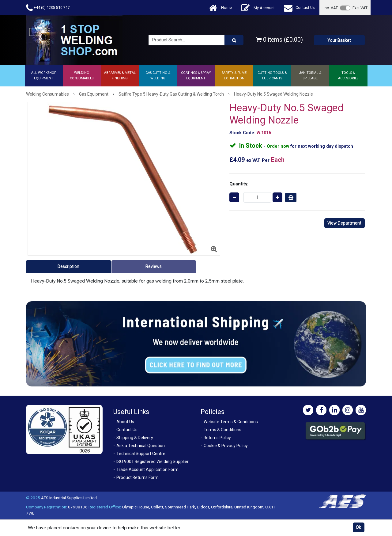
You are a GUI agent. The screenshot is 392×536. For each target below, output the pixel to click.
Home (221, 8)
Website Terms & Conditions (231, 422)
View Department (344, 223)
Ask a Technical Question (141, 446)
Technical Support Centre (141, 454)
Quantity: (239, 184)
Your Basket (339, 40)
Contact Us (299, 8)
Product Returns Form (138, 477)
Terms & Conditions (222, 430)
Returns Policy (217, 438)
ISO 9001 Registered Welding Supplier (153, 462)
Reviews (154, 266)
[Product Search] (234, 40)
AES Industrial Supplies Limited (69, 498)
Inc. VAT (331, 8)
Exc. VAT (360, 8)
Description (68, 266)
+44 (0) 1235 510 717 (48, 8)
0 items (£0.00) (279, 40)
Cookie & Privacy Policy (226, 446)
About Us (125, 422)
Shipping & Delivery (135, 438)
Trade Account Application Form (147, 469)
